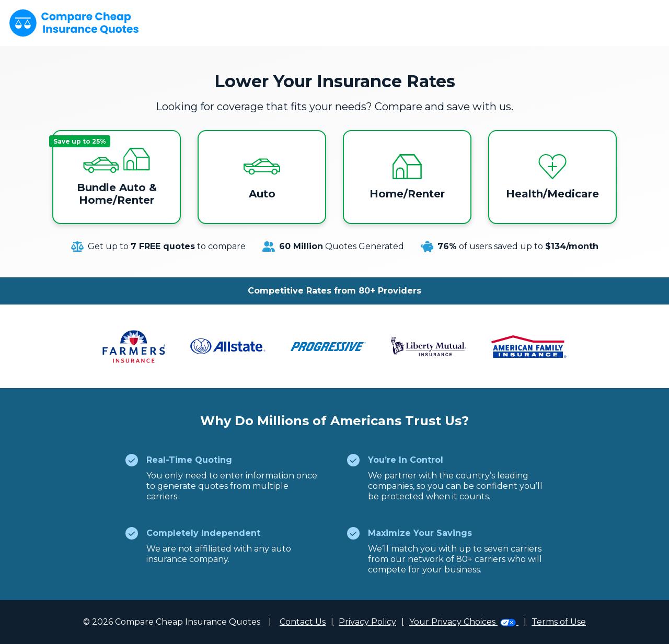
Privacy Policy (367, 622)
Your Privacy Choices (464, 622)
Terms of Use (559, 622)
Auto (262, 177)
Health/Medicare (552, 177)
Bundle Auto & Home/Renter (105, 171)
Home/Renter (407, 177)
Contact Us (303, 622)
